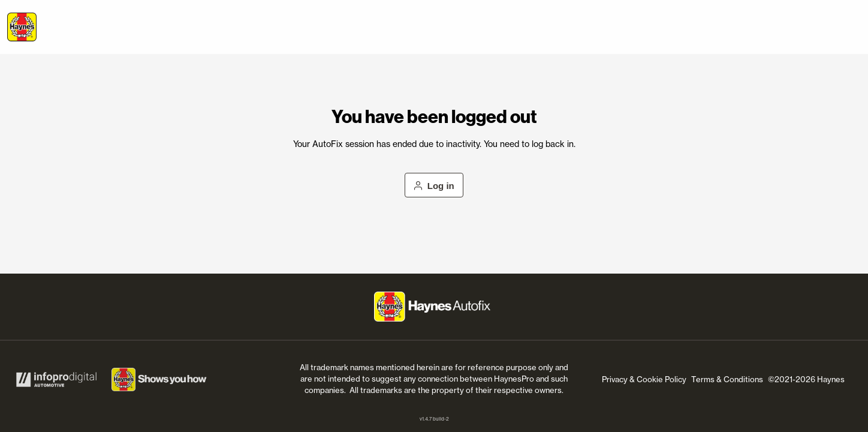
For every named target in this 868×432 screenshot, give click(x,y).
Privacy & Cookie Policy (644, 379)
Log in (434, 186)
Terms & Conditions (727, 379)
